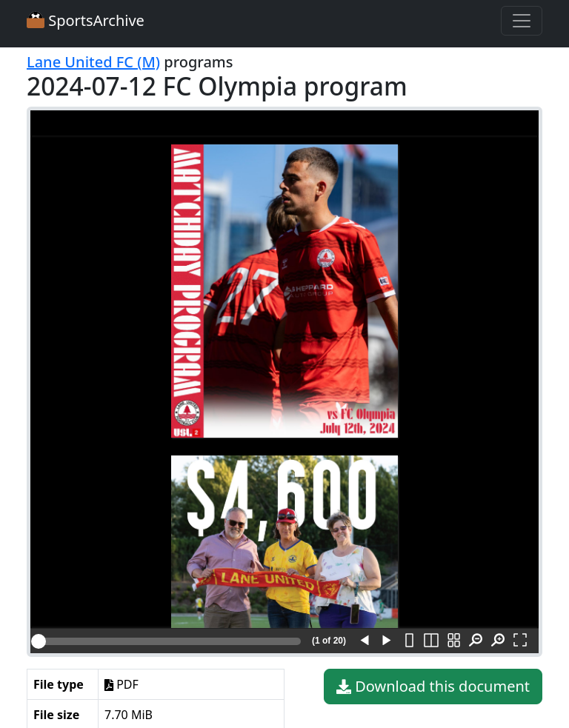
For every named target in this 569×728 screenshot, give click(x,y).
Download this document (433, 687)
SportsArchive (86, 20)
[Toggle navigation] (522, 21)
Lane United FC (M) (93, 62)
